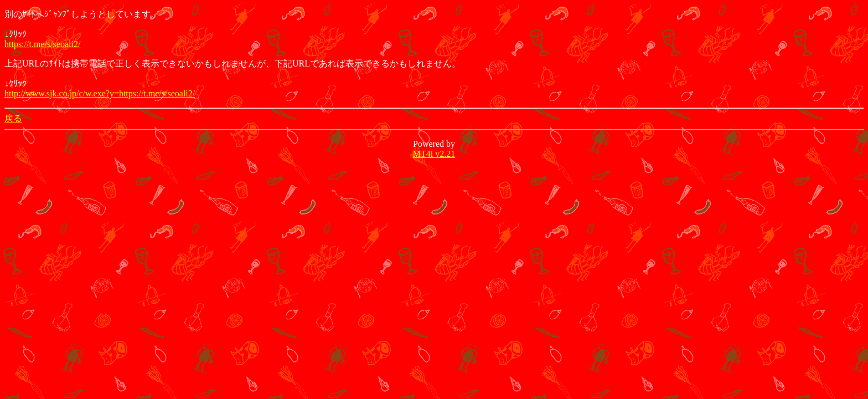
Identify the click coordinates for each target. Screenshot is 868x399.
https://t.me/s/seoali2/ (42, 44)
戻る (13, 118)
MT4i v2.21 (434, 154)
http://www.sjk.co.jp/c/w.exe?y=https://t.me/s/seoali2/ (100, 93)
